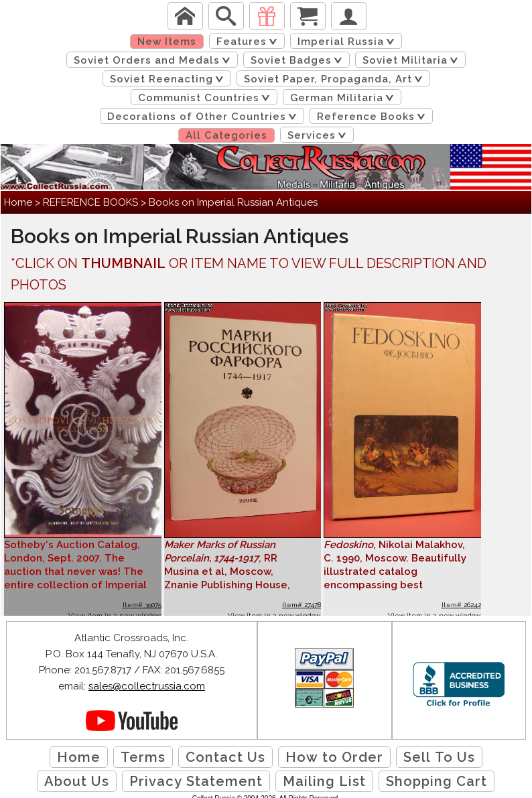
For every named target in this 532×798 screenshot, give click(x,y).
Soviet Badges (299, 60)
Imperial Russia (348, 42)
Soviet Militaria (413, 60)
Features (249, 42)
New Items (167, 42)
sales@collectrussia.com (147, 686)
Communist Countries (206, 98)
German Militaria (344, 98)
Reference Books (374, 117)
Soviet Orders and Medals (154, 60)
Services (319, 135)
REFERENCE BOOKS (90, 202)
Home (18, 202)
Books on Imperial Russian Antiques (233, 202)
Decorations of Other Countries (204, 117)
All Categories (226, 135)
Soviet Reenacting (169, 79)
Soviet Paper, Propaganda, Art (336, 79)
